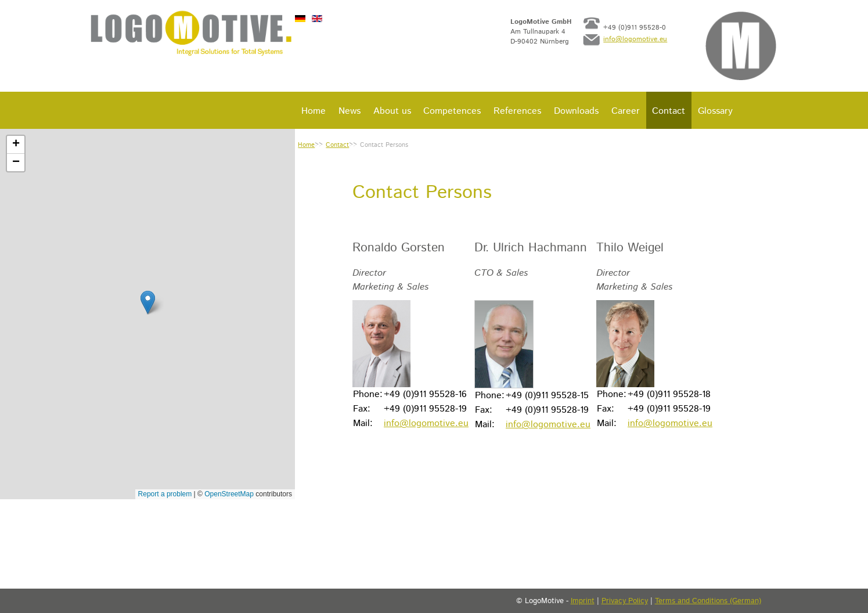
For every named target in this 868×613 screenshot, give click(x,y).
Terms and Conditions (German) (708, 601)
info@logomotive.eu (637, 43)
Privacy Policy (625, 601)
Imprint (583, 601)
